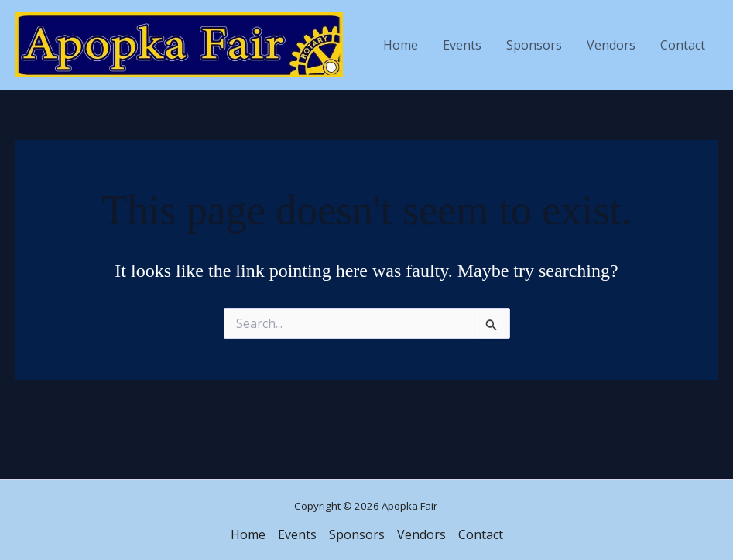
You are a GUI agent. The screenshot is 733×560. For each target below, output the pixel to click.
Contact (683, 45)
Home (401, 45)
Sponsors (534, 45)
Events (462, 45)
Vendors (611, 45)
